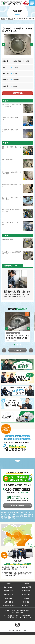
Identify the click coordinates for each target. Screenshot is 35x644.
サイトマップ (26, 610)
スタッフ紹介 (26, 595)
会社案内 (26, 602)
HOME (9, 587)
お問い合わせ (9, 606)
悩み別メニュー (9, 591)
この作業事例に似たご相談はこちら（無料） (17, 94)
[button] (4, 44)
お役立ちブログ (9, 599)
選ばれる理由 (26, 599)
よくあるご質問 (26, 591)
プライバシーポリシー (9, 610)
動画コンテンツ (9, 595)
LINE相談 (26, 606)
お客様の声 (9, 602)
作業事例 (26, 587)
